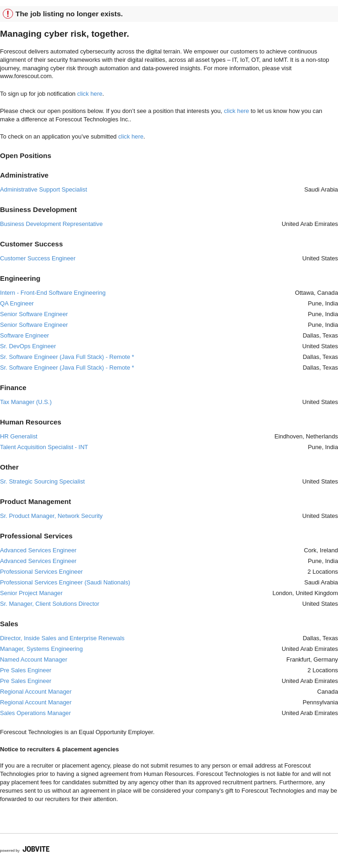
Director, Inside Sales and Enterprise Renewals (62, 638)
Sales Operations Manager (35, 713)
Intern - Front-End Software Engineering (53, 293)
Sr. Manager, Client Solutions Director (50, 604)
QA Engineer (17, 303)
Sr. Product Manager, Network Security (51, 516)
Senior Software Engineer (34, 314)
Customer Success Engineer (38, 258)
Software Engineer (24, 335)
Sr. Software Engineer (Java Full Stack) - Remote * (67, 357)
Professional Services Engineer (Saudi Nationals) (65, 582)
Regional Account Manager (36, 692)
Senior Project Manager (31, 593)
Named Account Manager (34, 659)
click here (90, 94)
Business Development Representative (51, 224)
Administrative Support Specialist (44, 189)
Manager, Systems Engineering (41, 649)
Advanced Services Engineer (38, 550)
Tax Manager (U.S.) (26, 402)
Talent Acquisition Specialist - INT (44, 447)
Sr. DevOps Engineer (28, 346)
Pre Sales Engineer (26, 670)
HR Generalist (19, 436)
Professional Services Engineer (41, 572)
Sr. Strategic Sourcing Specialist (42, 481)
